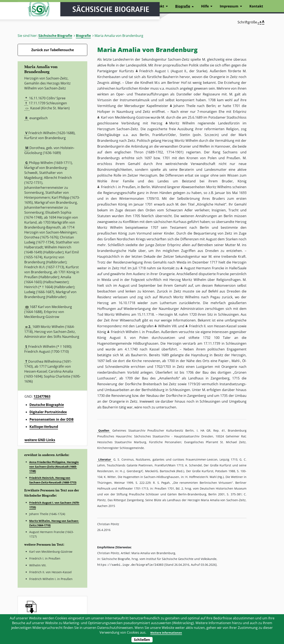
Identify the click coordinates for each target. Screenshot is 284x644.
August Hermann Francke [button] (204, 268)
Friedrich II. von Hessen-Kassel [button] (213, 326)
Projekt (158, 6)
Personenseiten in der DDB (52, 419)
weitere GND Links (40, 440)
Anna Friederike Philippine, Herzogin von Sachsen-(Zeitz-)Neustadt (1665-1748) (54, 466)
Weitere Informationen (166, 632)
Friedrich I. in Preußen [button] (118, 187)
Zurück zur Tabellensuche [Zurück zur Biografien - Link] (53, 50)
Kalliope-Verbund (44, 427)
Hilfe (205, 6)
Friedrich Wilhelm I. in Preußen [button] (135, 332)
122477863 (42, 396)
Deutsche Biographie (47, 405)
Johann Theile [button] (184, 106)
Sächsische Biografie (55, 36)
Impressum (229, 6)
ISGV (30, 15)
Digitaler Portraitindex (48, 412)
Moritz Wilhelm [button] (182, 123)
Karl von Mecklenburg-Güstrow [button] (125, 117)
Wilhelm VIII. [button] (168, 326)
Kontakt (256, 6)
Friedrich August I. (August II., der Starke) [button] (173, 71)
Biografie (83, 36)
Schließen (142, 640)
